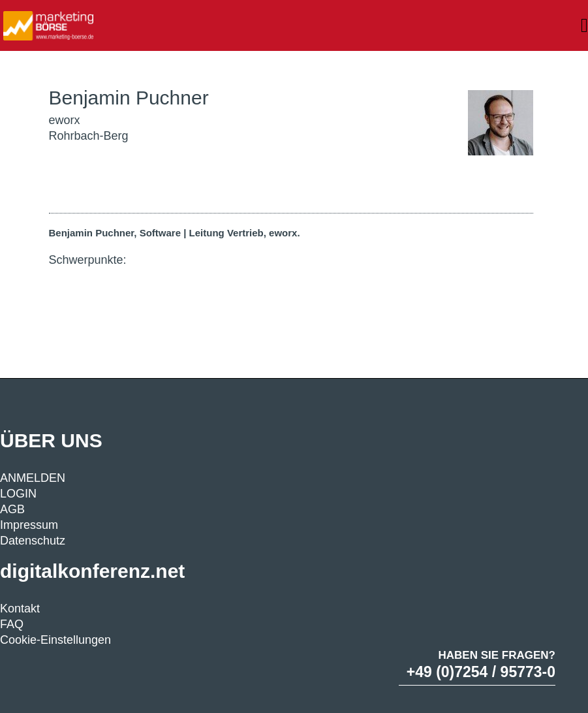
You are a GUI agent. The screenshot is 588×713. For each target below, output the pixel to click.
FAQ (12, 624)
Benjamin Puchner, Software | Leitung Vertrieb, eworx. (175, 233)
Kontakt (20, 609)
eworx (65, 120)
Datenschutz (33, 541)
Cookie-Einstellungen (55, 640)
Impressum (29, 525)
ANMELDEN (33, 478)
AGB (12, 509)
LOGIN (18, 494)
